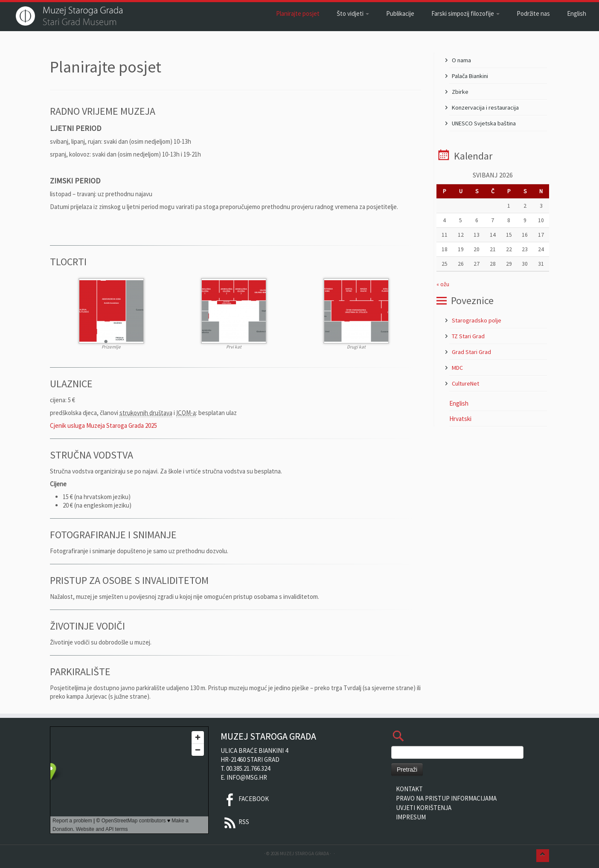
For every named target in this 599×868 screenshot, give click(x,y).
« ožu (443, 284)
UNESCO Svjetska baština (484, 123)
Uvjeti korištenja (424, 808)
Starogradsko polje (477, 320)
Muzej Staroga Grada (304, 853)
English (577, 13)
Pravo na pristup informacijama (446, 798)
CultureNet (465, 383)
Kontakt (409, 789)
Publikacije (400, 13)
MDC (457, 368)
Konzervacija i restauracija (485, 107)
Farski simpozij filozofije (465, 13)
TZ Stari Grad (468, 336)
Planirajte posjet (298, 13)
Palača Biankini (470, 76)
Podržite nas (533, 13)
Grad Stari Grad (471, 352)
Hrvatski (460, 419)
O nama (461, 60)
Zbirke (460, 92)
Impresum (411, 817)
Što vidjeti (353, 13)
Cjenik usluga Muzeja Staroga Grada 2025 (103, 425)
